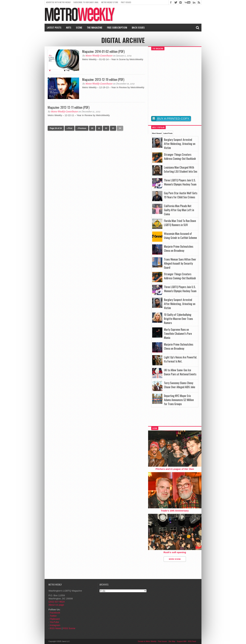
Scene (79, 28)
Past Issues (126, 2)
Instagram (55, 625)
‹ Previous (82, 128)
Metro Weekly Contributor (99, 56)
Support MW (182, 641)
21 (99, 128)
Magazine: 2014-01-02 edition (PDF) (103, 51)
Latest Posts (54, 28)
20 (92, 128)
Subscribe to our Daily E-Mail (86, 2)
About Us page (56, 605)
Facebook (55, 613)
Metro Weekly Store (110, 2)
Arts (69, 28)
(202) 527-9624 (57, 602)
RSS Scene (69, 628)
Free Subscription (117, 28)
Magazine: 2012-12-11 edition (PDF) (69, 107)
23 (113, 128)
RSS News (55, 628)
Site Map (172, 641)
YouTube (54, 622)
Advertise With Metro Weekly (58, 2)
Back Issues (138, 28)
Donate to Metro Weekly (147, 641)
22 (106, 128)
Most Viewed (157, 133)
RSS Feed (192, 641)
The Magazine (95, 28)
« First (70, 128)
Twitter (53, 616)
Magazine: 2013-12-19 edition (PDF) (103, 79)
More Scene (175, 559)
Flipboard (55, 619)
